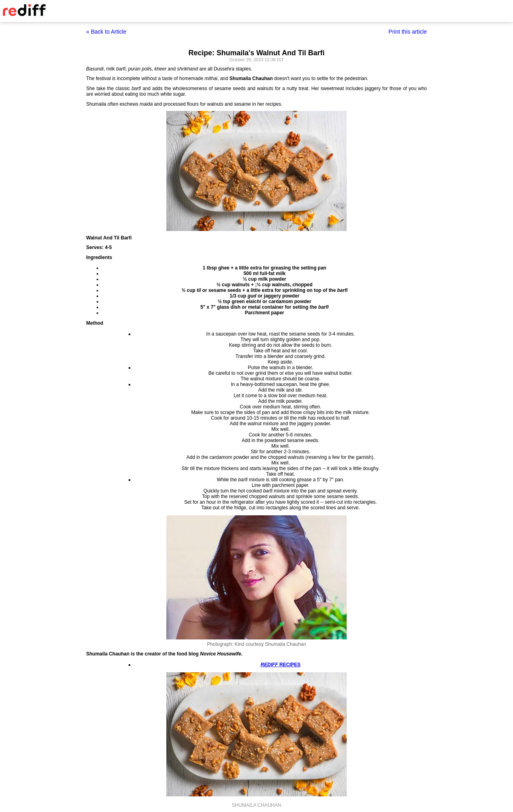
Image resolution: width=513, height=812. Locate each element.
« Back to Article (106, 32)
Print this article (408, 32)
